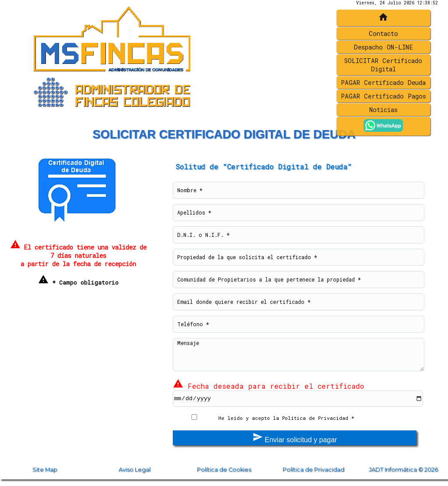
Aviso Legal (135, 470)
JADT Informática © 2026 (403, 470)
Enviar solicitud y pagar (295, 438)
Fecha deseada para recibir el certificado (268, 386)
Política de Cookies (224, 470)
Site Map (45, 470)
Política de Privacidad (313, 470)
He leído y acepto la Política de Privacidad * (286, 418)
